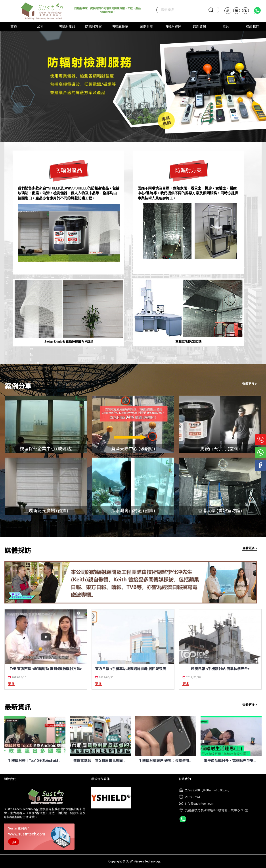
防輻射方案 (188, 170)
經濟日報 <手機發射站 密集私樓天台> (220, 669)
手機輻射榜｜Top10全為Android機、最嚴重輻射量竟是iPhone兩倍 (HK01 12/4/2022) (35, 761)
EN (245, 11)
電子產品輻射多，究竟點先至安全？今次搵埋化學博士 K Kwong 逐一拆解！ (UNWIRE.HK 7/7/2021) (231, 761)
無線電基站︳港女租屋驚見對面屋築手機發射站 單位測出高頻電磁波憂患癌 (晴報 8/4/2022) (100, 761)
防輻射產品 (69, 170)
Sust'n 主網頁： (39, 836)
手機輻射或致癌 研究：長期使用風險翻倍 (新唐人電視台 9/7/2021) (166, 761)
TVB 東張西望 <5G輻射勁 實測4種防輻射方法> (46, 669)
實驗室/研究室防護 (188, 341)
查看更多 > (250, 384)
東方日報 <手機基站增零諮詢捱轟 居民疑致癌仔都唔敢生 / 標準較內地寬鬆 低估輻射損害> (133, 669)
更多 (11, 684)
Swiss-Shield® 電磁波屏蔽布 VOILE (69, 342)
